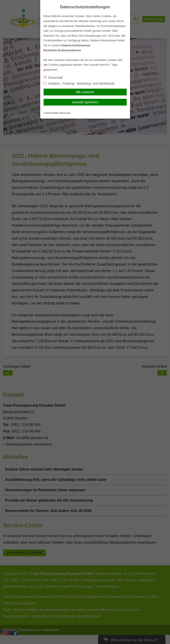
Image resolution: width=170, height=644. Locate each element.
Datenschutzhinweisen (76, 45)
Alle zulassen (85, 92)
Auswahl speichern (85, 102)
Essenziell (53, 78)
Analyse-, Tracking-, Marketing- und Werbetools (79, 83)
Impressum (65, 113)
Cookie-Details (51, 113)
